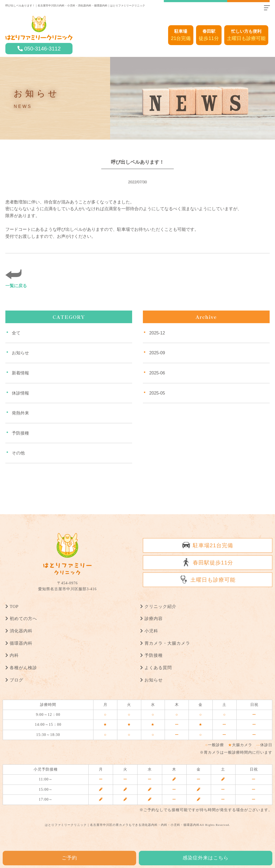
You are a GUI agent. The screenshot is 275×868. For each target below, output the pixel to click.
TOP (14, 606)
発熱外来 (20, 413)
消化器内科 (21, 631)
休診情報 (20, 393)
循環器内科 (21, 643)
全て (16, 333)
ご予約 (69, 858)
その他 (18, 453)
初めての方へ (23, 619)
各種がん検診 (23, 668)
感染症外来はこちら (206, 858)
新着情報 (20, 373)
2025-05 (157, 393)
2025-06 (157, 373)
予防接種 (20, 433)
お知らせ (20, 353)
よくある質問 (158, 668)
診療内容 (154, 619)
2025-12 (157, 333)
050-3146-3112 (42, 49)
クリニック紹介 (160, 606)
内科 (14, 655)
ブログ (17, 680)
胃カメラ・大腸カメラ (167, 643)
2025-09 (157, 353)
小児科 (151, 631)
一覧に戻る (16, 285)
